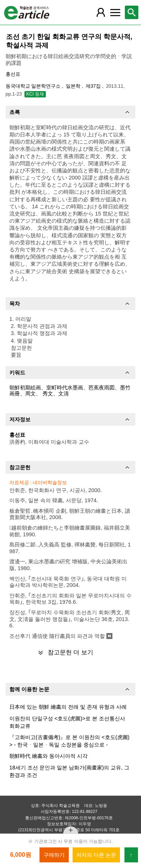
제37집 (94, 86)
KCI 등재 (35, 94)
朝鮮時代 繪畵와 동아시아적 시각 (49, 756)
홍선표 (13, 74)
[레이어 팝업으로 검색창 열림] (132, 12)
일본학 (74, 86)
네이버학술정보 (50, 483)
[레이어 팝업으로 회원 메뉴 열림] (101, 12)
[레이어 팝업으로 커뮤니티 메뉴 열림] (115, 12)
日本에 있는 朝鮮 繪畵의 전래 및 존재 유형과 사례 (68, 707)
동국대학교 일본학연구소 (34, 86)
